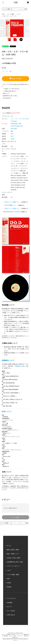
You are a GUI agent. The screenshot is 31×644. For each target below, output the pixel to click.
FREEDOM (14, 124)
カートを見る (11, 611)
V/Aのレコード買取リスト (12, 208)
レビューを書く (16, 517)
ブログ (9, 570)
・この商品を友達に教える (9, 91)
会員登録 (10, 603)
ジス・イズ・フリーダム (18, 119)
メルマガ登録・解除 (13, 575)
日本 (12, 134)
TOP (3, 14)
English (9, 587)
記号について (7, 411)
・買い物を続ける (7, 98)
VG (12, 197)
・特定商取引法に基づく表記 (9, 96)
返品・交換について (13, 554)
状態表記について (8, 360)
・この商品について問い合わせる (11, 89)
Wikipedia (10, 212)
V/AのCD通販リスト (11, 205)
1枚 (12, 146)
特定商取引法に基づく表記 (15, 562)
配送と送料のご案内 (13, 550)
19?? (12, 136)
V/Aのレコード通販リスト (12, 202)
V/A (12, 116)
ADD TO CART (15, 78)
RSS (8, 579)
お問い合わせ (11, 615)
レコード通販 (10, 14)
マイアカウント (12, 598)
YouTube (17, 212)
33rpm (13, 139)
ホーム (9, 546)
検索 (26, 9)
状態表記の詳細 (20, 366)
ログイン (10, 607)
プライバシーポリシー (14, 566)
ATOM (9, 583)
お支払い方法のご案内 (14, 558)
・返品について (6, 93)
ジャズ (18, 14)
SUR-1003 (14, 129)
